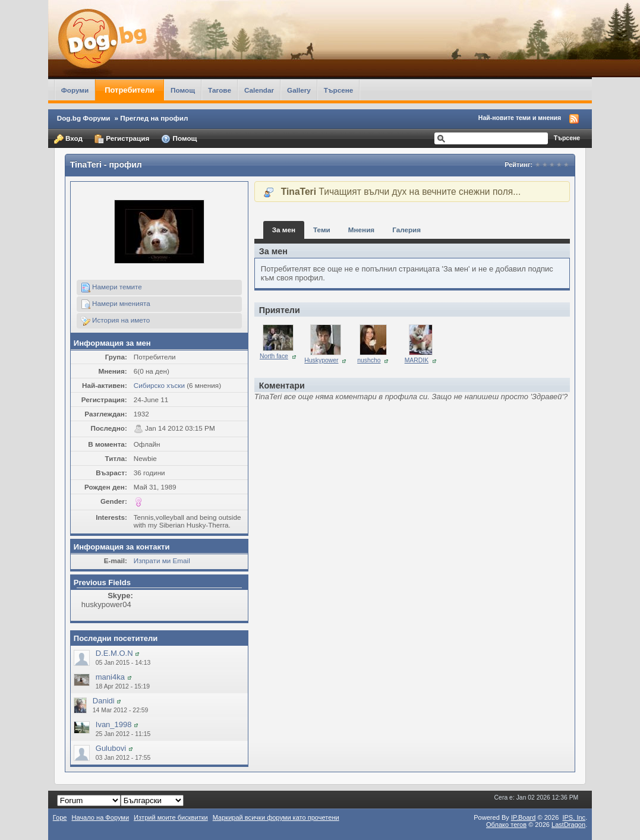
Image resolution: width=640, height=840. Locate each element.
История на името (115, 321)
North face (274, 356)
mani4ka (110, 677)
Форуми (75, 90)
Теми (322, 230)
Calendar (259, 90)
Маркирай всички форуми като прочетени (276, 817)
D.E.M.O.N (114, 653)
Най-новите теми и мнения (520, 118)
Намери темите (111, 288)
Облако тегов (506, 825)
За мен (284, 230)
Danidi (104, 701)
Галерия (406, 230)
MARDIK (417, 360)
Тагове (220, 90)
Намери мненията (116, 304)
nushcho (369, 360)
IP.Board (524, 817)
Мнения (361, 230)
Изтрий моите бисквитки (171, 817)
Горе (60, 817)
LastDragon (568, 825)
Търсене (339, 90)
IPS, (574, 817)
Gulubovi (111, 748)
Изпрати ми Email (162, 560)
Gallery (299, 90)
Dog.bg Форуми (84, 118)
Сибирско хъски (159, 385)
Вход (68, 139)
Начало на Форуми (100, 817)
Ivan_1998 (114, 724)
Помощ (183, 90)
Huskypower (321, 360)
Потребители (130, 90)
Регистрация (122, 139)
